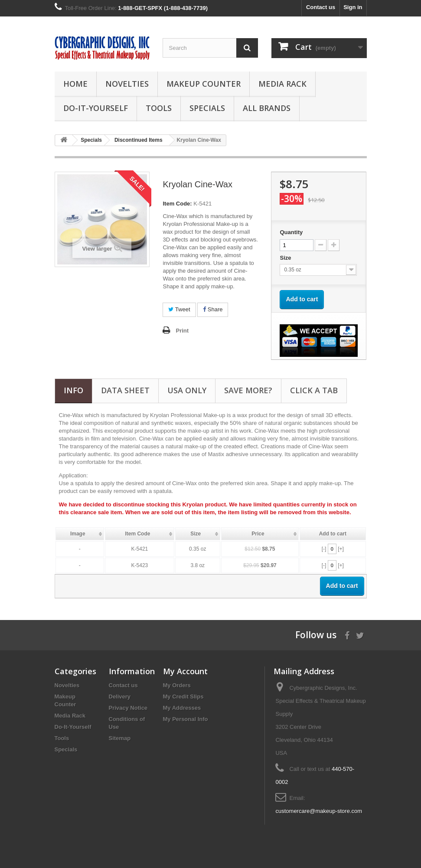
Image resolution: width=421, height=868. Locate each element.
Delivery (120, 697)
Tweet (179, 309)
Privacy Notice (128, 708)
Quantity (291, 232)
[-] (324, 549)
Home (75, 84)
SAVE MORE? (248, 390)
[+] (341, 549)
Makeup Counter (204, 84)
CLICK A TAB (314, 390)
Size (286, 258)
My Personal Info (186, 719)
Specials (207, 108)
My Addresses (182, 708)
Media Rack (282, 84)
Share (213, 309)
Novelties (127, 84)
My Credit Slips (183, 697)
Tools (159, 108)
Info (73, 390)
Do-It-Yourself (96, 108)
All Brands (267, 108)
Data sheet (125, 390)
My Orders (177, 685)
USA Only (187, 390)
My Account (185, 671)
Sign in (353, 7)
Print (182, 331)
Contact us (321, 7)
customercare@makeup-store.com (319, 811)
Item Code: (177, 204)
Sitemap (120, 738)
